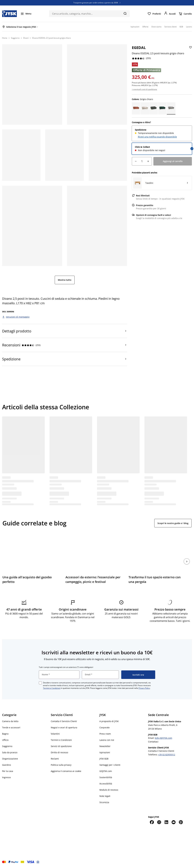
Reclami (55, 759)
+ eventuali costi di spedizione (144, 89)
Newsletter (105, 746)
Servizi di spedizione (61, 746)
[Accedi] (170, 14)
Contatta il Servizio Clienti (64, 721)
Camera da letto (10, 721)
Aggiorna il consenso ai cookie (66, 771)
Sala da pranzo (10, 752)
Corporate (105, 727)
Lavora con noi (107, 740)
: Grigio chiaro (142, 99)
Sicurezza (104, 802)
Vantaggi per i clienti (110, 765)
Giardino (7, 765)
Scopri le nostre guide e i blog (173, 523)
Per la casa (8, 771)
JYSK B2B (104, 759)
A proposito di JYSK (109, 721)
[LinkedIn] (166, 822)
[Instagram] (159, 822)
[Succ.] (187, 561)
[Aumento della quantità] (148, 161)
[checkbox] (40, 683)
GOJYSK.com (106, 771)
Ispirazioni (105, 752)
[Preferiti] (154, 14)
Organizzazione (10, 759)
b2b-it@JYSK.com (164, 738)
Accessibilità (106, 784)
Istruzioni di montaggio (18, 317)
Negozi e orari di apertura (64, 727)
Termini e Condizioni (52, 688)
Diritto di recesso (59, 752)
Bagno (5, 734)
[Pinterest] (181, 822)
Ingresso (6, 777)
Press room (105, 734)
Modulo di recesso (109, 790)
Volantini (55, 734)
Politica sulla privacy (61, 765)
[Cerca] (125, 13)
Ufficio (5, 740)
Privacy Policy (144, 688)
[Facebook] (152, 822)
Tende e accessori (11, 727)
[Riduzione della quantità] (136, 161)
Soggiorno (7, 746)
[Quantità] (142, 161)
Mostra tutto (65, 280)
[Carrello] (185, 14)
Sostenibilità (106, 777)
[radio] (162, 133)
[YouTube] (174, 822)
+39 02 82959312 (167, 755)
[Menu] (26, 14)
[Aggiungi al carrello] (173, 161)
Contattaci (153, 742)
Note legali (105, 796)
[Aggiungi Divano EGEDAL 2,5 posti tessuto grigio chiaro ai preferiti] (190, 50)
